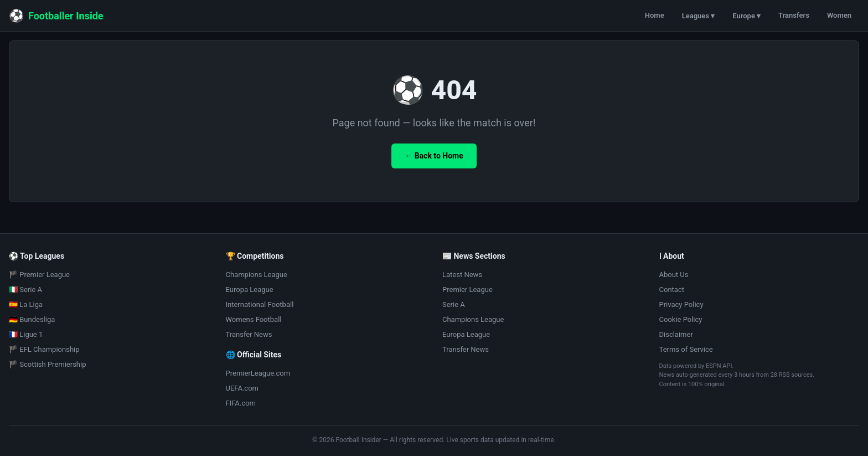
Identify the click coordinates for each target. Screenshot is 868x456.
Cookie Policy (681, 319)
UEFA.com (242, 388)
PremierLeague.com (258, 373)
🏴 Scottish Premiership (48, 364)
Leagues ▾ (699, 16)
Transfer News (249, 334)
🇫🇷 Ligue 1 (26, 334)
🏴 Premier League (39, 275)
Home (655, 15)
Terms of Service (686, 349)
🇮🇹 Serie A (25, 290)
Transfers (794, 15)
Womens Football (254, 319)
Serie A (454, 304)
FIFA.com (241, 403)
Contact (672, 290)
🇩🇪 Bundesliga (32, 319)
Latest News (462, 275)
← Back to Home (434, 156)
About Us (674, 275)
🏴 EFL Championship (44, 349)
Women (839, 15)
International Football (260, 304)
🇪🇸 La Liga (26, 304)
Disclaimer (676, 334)
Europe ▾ (746, 16)
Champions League (257, 275)
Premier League (467, 290)
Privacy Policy (681, 304)
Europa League (250, 290)
